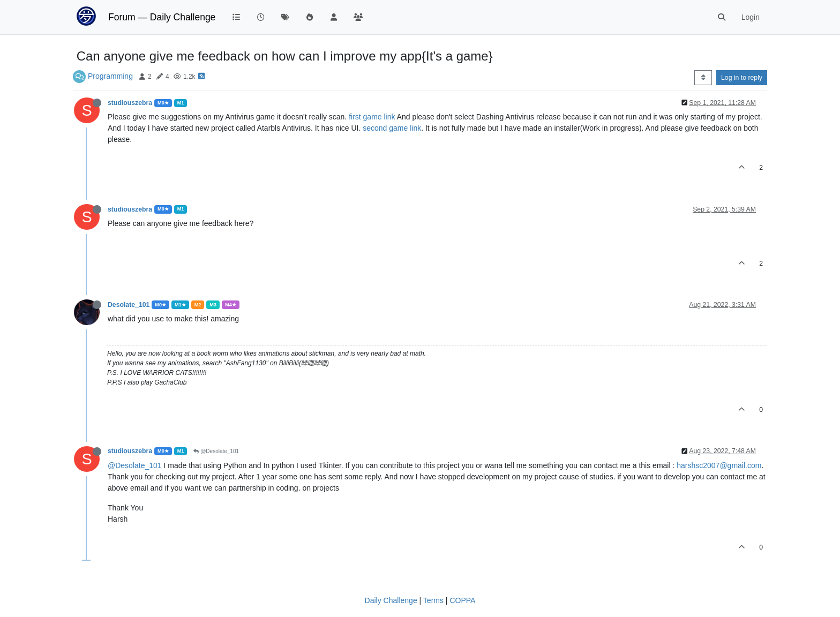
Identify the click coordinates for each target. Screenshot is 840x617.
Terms (433, 600)
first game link (373, 117)
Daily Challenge (391, 600)
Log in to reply (742, 78)
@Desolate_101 (216, 451)
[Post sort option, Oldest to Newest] (703, 78)
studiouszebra (130, 103)
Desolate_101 (129, 305)
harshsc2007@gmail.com (719, 465)
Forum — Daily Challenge (162, 17)
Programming (110, 76)
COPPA (462, 600)
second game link (392, 128)
